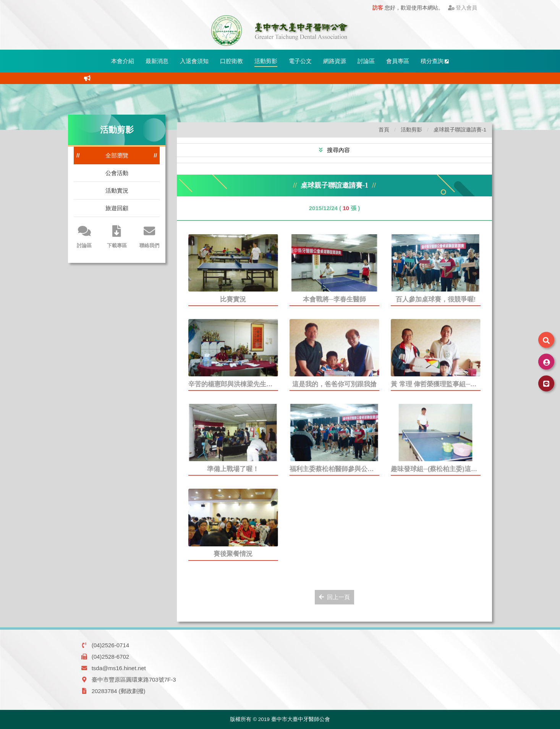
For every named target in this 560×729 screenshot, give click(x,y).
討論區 (366, 61)
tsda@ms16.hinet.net (119, 668)
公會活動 (117, 173)
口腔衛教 (231, 61)
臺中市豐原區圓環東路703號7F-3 (134, 680)
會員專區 (398, 61)
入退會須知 (194, 61)
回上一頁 (334, 597)
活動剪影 (266, 61)
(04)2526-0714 (110, 645)
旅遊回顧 (117, 208)
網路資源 (335, 61)
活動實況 (117, 190)
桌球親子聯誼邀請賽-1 (460, 130)
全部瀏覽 (117, 155)
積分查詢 (435, 61)
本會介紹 (123, 61)
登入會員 (463, 8)
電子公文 (300, 61)
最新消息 (157, 61)
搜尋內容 (338, 150)
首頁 (384, 130)
